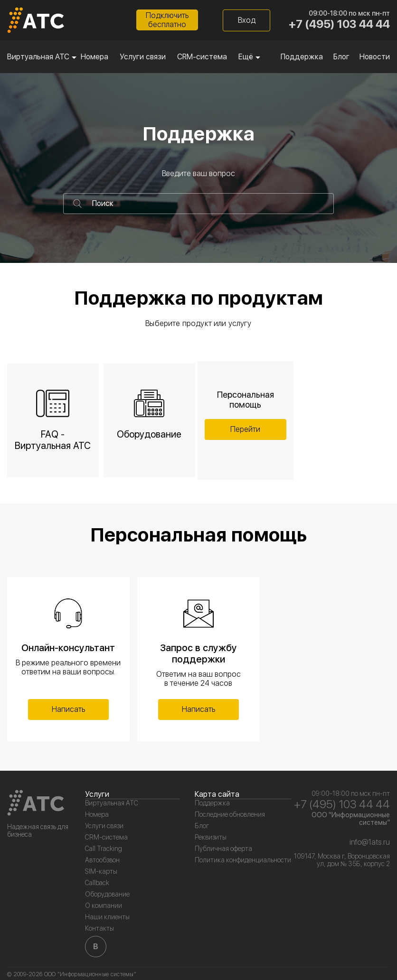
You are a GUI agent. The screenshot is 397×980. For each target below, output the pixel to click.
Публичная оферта (223, 849)
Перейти (245, 429)
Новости (375, 57)
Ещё (246, 57)
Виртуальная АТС (38, 57)
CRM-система (202, 57)
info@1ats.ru (370, 842)
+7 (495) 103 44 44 (339, 24)
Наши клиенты (107, 917)
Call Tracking (104, 849)
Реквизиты (211, 837)
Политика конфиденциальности (243, 860)
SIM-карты (101, 871)
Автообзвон (102, 860)
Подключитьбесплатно (167, 20)
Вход (247, 20)
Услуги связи (143, 57)
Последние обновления (230, 814)
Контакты (99, 928)
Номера (95, 57)
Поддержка (302, 57)
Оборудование (107, 894)
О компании (104, 905)
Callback (97, 883)
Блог (341, 57)
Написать (68, 709)
